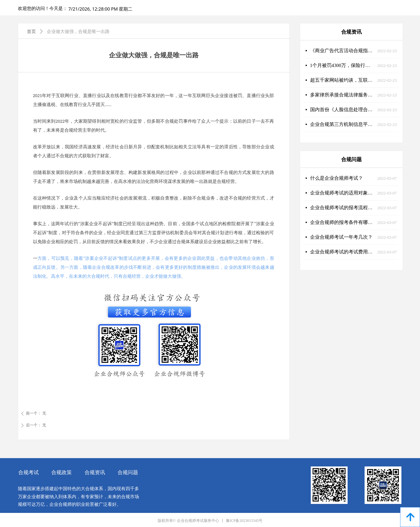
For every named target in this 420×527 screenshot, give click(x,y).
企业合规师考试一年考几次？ (341, 237)
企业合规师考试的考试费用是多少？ (342, 252)
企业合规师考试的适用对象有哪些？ (342, 193)
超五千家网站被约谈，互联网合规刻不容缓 (342, 80)
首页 (31, 32)
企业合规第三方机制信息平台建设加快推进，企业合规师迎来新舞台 (342, 124)
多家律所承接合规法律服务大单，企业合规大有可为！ (342, 95)
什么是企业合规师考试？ (337, 178)
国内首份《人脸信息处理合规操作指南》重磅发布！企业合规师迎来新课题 (342, 110)
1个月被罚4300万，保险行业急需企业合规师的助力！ (342, 65)
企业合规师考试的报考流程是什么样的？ (342, 208)
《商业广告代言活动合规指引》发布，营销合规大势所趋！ (342, 51)
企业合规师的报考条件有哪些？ (342, 222)
